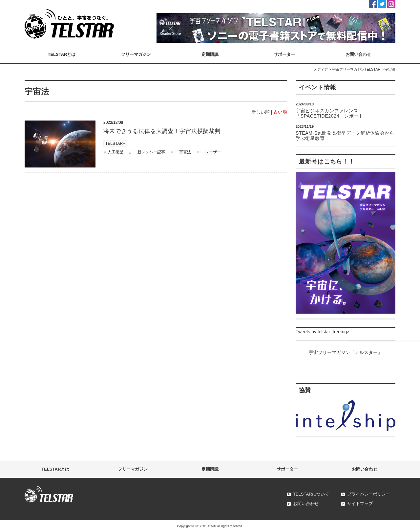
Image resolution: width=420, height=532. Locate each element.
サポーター (284, 54)
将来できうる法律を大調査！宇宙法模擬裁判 (162, 131)
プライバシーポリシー (368, 494)
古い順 (280, 112)
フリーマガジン (136, 54)
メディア (321, 69)
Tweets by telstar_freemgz (322, 332)
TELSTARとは (62, 54)
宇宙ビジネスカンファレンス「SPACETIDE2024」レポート (330, 113)
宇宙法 (185, 152)
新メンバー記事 (151, 152)
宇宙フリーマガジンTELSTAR (356, 69)
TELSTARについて (311, 494)
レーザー (213, 152)
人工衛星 (115, 152)
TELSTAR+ (115, 144)
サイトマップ (360, 504)
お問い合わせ (358, 54)
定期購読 (210, 54)
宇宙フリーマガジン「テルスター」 (346, 352)
